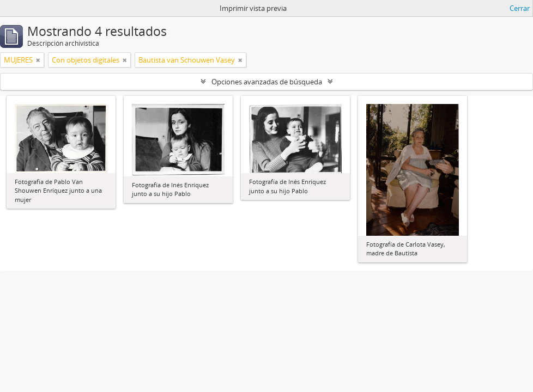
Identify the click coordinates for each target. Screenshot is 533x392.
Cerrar (520, 8)
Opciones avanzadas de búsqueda (267, 82)
